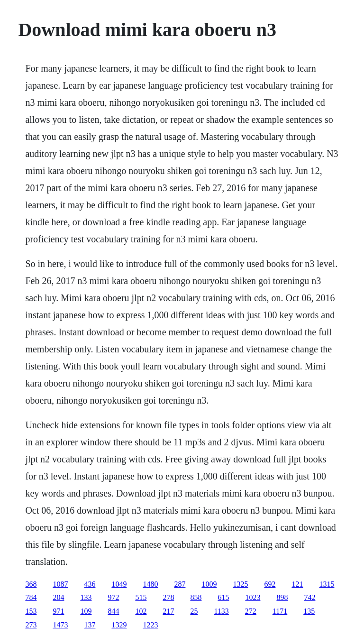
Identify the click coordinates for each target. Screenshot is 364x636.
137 (90, 625)
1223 (150, 625)
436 (90, 584)
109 (86, 611)
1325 (240, 584)
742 (309, 597)
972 (113, 597)
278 (168, 597)
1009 (209, 584)
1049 (119, 584)
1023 (253, 597)
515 (141, 597)
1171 (280, 611)
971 (58, 611)
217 (168, 611)
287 (180, 584)
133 (86, 597)
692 (270, 584)
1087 (60, 584)
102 (141, 611)
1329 (119, 625)
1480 (150, 584)
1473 (60, 625)
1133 (221, 611)
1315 (327, 584)
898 (282, 597)
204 (58, 597)
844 (113, 611)
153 (31, 611)
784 (31, 597)
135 (309, 611)
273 (31, 625)
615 (223, 597)
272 (251, 611)
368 (31, 584)
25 (194, 611)
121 (297, 584)
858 (196, 597)
